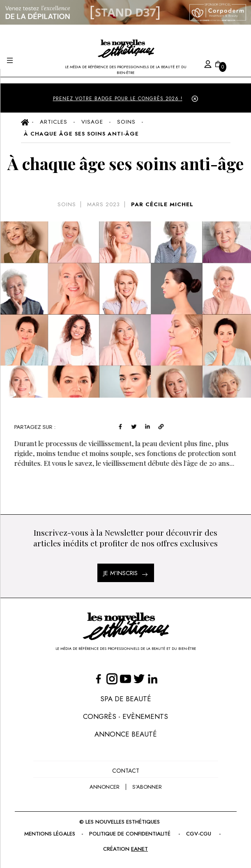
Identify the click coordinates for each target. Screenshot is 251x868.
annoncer (105, 787)
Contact (126, 771)
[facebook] (124, 426)
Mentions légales (50, 834)
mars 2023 (104, 204)
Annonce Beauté (126, 734)
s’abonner (147, 787)
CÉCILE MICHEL (169, 204)
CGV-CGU (199, 834)
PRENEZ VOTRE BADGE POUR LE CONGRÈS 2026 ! (118, 99)
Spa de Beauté (126, 699)
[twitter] (138, 426)
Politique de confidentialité (131, 834)
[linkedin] (151, 426)
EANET (139, 849)
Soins (67, 204)
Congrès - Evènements (125, 716)
